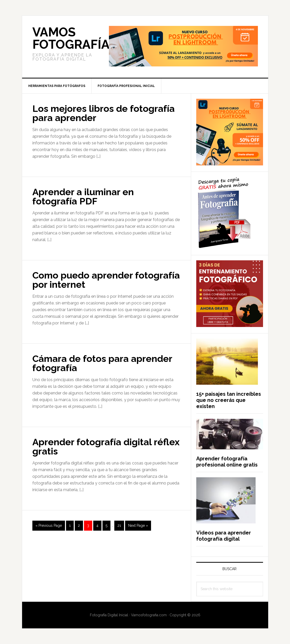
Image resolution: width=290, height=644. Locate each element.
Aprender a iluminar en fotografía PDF (83, 196)
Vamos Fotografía (71, 38)
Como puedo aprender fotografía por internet (106, 280)
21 (121, 525)
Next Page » (138, 527)
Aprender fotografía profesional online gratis (227, 462)
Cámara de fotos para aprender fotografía (102, 363)
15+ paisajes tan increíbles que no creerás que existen (229, 400)
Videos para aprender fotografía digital (224, 536)
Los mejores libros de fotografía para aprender (104, 113)
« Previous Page (49, 527)
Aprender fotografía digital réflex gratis (106, 447)
